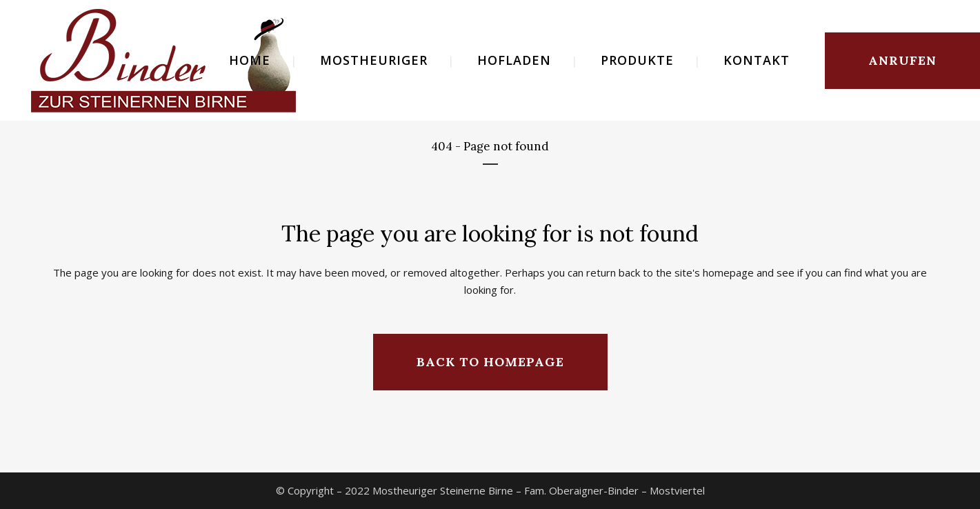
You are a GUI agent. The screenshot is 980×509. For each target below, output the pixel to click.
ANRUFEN (902, 60)
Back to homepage (490, 362)
